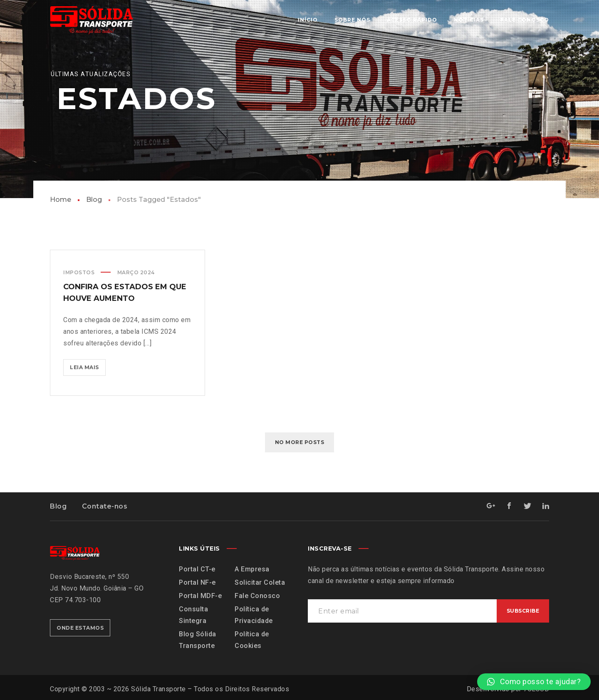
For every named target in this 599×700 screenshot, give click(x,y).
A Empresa (252, 569)
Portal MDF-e (200, 596)
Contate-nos (105, 506)
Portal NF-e (197, 582)
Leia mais (88, 365)
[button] (534, 682)
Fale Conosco (257, 596)
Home (61, 200)
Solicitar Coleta (260, 582)
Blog (94, 200)
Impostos (79, 272)
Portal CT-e (197, 569)
